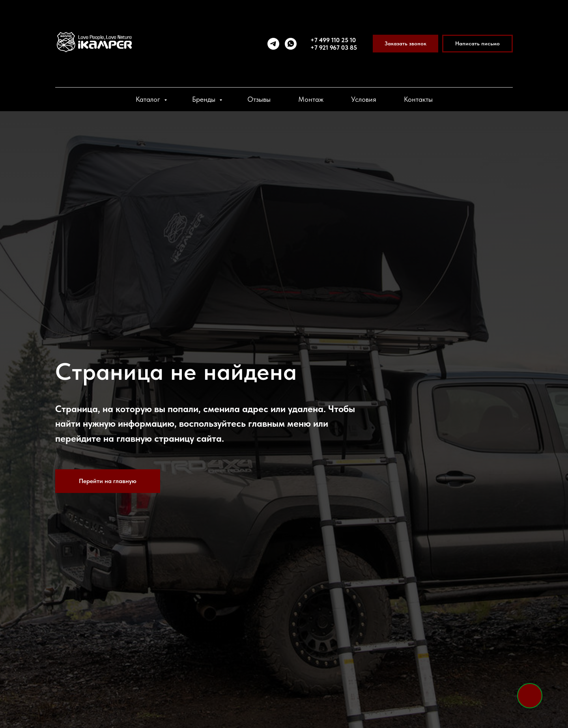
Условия (364, 99)
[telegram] (273, 44)
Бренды (205, 99)
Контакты (418, 99)
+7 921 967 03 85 (334, 48)
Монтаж (311, 99)
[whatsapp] (291, 44)
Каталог (149, 99)
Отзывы (259, 99)
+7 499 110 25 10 (333, 40)
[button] (405, 44)
